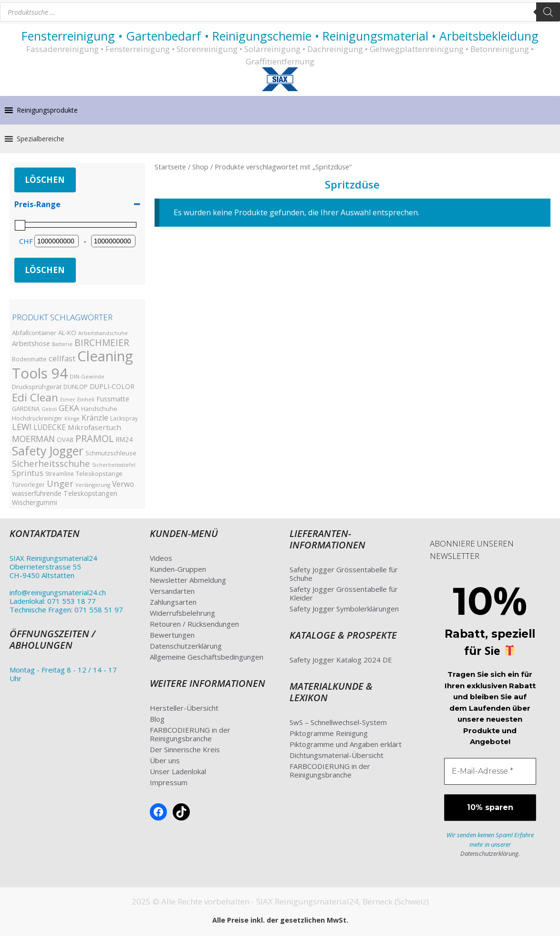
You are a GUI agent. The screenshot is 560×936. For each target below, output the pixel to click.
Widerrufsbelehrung (182, 613)
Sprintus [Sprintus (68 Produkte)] (28, 473)
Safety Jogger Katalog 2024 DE (341, 660)
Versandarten (172, 591)
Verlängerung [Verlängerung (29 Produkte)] (93, 485)
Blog (157, 719)
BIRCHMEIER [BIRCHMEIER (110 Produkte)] (102, 342)
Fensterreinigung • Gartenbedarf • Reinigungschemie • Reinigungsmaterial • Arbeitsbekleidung (280, 36)
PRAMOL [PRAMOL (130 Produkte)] (95, 438)
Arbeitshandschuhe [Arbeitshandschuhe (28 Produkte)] (103, 333)
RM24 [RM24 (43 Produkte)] (124, 439)
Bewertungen (172, 635)
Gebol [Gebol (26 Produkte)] (49, 409)
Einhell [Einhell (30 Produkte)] (86, 399)
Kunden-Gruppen (178, 569)
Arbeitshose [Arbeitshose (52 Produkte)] (31, 343)
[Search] (548, 12)
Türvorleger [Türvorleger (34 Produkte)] (28, 485)
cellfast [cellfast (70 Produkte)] (62, 358)
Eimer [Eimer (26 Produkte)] (68, 400)
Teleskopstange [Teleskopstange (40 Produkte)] (99, 473)
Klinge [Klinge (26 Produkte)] (72, 419)
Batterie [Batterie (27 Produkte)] (62, 344)
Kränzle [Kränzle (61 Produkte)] (95, 418)
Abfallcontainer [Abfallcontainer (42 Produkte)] (34, 333)
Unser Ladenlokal (178, 771)
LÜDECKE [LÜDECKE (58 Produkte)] (50, 427)
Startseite (170, 167)
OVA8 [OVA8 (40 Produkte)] (65, 440)
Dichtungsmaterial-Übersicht (337, 755)
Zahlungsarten (173, 602)
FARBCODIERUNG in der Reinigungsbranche (190, 734)
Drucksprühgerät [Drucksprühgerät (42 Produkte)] (37, 387)
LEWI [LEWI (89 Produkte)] (22, 427)
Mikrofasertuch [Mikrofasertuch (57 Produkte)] (94, 427)
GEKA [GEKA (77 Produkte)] (69, 408)
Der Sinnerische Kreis (185, 749)
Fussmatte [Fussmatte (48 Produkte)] (113, 399)
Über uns (165, 760)
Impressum (169, 782)
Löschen (45, 180)
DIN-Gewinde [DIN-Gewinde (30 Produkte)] (87, 376)
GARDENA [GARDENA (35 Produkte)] (26, 409)
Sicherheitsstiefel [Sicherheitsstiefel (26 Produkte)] (114, 465)
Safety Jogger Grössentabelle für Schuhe (344, 574)
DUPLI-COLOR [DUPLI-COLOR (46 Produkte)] (112, 386)
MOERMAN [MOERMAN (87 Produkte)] (33, 439)
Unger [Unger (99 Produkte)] (60, 483)
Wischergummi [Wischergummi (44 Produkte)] (35, 502)
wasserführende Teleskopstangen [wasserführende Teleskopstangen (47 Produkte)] (65, 493)
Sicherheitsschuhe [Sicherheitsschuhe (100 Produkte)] (51, 463)
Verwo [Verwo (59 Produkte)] (123, 484)
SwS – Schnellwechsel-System (338, 722)
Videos (161, 558)
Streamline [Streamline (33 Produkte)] (60, 474)
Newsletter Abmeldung (188, 580)
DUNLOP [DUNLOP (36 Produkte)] (76, 387)
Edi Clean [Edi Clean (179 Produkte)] (35, 397)
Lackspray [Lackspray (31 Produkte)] (124, 418)
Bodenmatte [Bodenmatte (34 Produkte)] (29, 359)
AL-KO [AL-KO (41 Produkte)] (67, 333)
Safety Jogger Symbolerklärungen (344, 609)
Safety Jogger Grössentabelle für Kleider (344, 593)
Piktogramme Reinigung (329, 733)
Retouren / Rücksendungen (194, 624)
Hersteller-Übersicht (184, 708)
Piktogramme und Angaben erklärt (346, 744)
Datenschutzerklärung (186, 646)
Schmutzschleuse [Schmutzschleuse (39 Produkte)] (111, 453)
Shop (200, 167)
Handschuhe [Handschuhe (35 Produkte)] (99, 409)
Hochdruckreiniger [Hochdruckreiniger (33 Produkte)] (37, 418)
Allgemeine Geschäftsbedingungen (207, 657)
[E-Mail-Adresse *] (490, 771)
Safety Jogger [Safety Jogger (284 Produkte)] (48, 451)
